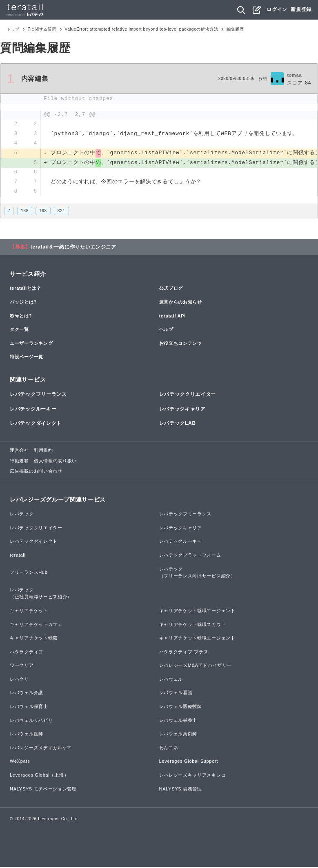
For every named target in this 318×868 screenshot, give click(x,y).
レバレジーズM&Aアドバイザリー (196, 666)
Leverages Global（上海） (39, 776)
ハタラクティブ (27, 653)
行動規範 (19, 462)
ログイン (277, 9)
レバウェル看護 (176, 694)
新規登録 (301, 9)
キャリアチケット (29, 611)
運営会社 (19, 451)
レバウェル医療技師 (181, 707)
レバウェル (171, 680)
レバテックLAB (178, 424)
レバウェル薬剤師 (178, 735)
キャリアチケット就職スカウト (193, 625)
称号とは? (21, 317)
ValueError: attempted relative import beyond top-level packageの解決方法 (142, 29)
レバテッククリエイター (188, 395)
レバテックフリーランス (38, 395)
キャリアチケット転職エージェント (197, 639)
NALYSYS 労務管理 (181, 790)
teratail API (172, 317)
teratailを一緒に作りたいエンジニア (73, 248)
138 (25, 212)
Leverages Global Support (189, 762)
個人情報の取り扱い (55, 462)
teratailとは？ (26, 289)
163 (43, 212)
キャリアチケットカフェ (36, 625)
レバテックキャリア (182, 410)
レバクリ (19, 680)
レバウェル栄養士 (178, 721)
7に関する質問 (42, 29)
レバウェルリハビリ (31, 721)
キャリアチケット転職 (34, 639)
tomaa (294, 75)
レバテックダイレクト (36, 424)
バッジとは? (23, 303)
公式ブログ (171, 289)
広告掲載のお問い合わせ (36, 472)
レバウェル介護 (27, 694)
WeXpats (20, 762)
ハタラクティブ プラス (184, 653)
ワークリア (22, 666)
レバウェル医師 (27, 735)
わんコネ (169, 748)
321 (61, 212)
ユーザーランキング (31, 344)
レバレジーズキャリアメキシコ (193, 776)
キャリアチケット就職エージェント (197, 611)
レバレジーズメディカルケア (41, 748)
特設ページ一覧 (27, 358)
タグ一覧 (19, 330)
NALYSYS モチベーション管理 (43, 790)
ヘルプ (166, 330)
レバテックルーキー (33, 410)
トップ (13, 29)
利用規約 (43, 451)
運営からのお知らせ (181, 303)
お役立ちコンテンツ (181, 344)
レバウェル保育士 (29, 707)
